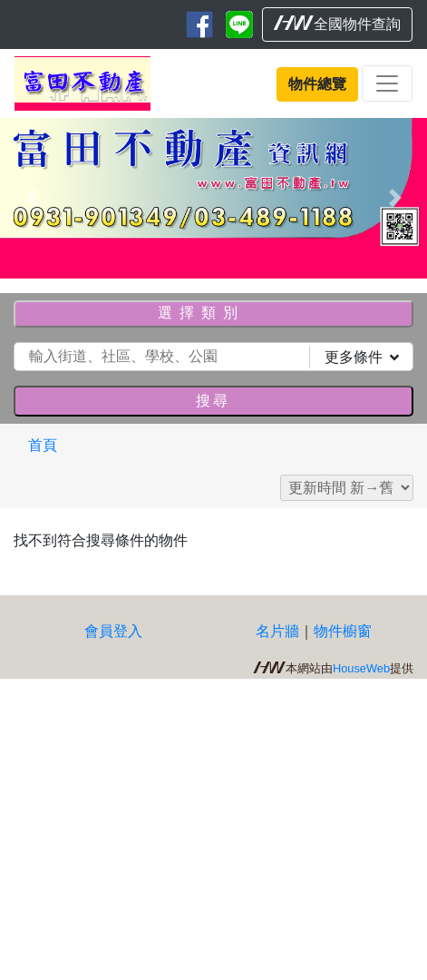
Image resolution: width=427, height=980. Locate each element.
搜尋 (213, 401)
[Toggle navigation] (387, 83)
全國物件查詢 (337, 24)
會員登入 (113, 631)
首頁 (43, 445)
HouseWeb (361, 668)
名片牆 (277, 631)
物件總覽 (317, 84)
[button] (32, 198)
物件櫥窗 (343, 631)
